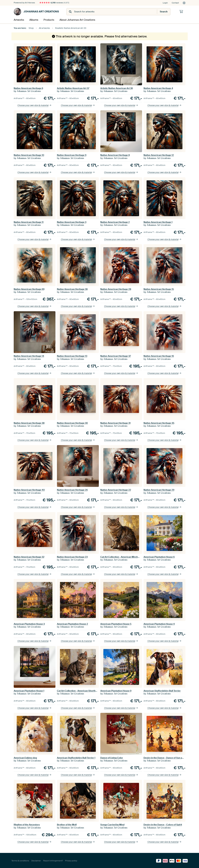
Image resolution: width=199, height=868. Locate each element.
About (74, 19)
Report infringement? (53, 860)
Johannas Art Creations (36, 12)
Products (48, 19)
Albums (33, 19)
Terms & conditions (20, 860)
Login (165, 3)
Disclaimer (36, 860)
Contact (175, 3)
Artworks (18, 19)
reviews (54, 3)
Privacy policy (71, 860)
